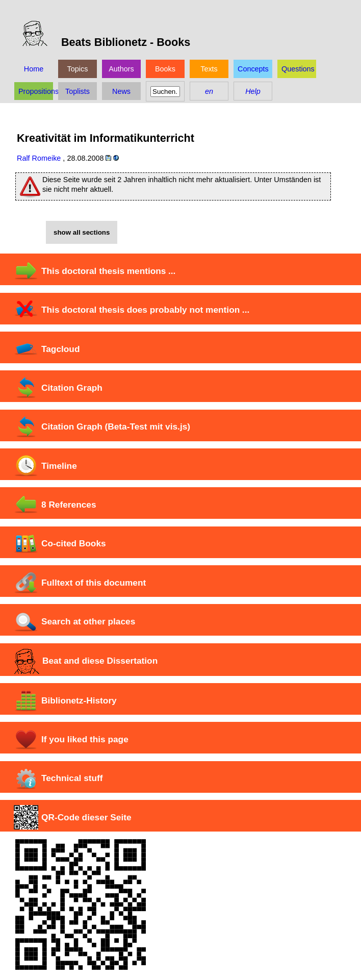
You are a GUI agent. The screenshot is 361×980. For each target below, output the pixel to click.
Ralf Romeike (39, 158)
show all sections (82, 232)
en (209, 91)
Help (253, 91)
